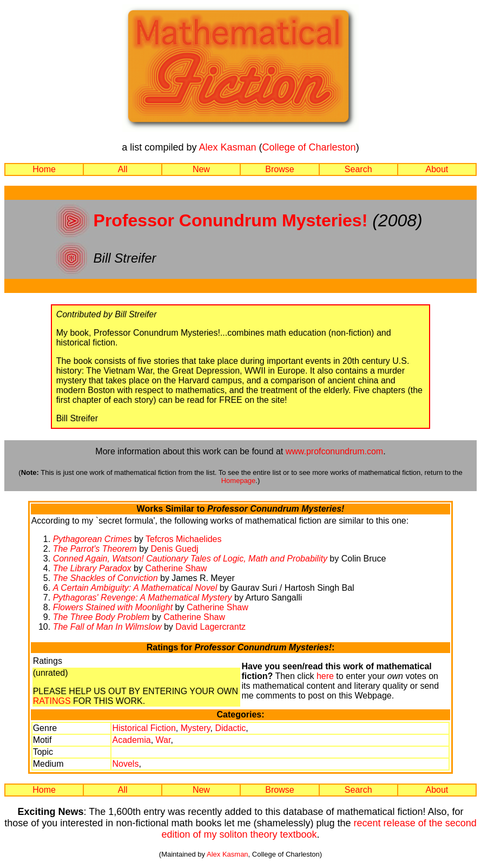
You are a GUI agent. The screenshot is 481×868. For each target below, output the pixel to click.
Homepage (239, 481)
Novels (125, 764)
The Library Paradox (92, 568)
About (437, 169)
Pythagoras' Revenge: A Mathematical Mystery (143, 598)
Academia (131, 740)
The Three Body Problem (101, 617)
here (325, 676)
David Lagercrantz (210, 627)
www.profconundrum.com (335, 451)
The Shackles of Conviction (106, 578)
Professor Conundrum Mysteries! (231, 220)
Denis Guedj (175, 549)
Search (358, 169)
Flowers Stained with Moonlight (113, 607)
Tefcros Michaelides (184, 539)
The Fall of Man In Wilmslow (107, 627)
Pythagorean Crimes (93, 539)
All (123, 169)
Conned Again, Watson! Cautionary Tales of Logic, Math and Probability (190, 559)
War (163, 740)
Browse (279, 169)
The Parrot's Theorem (95, 549)
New (201, 169)
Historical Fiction (144, 728)
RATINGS (52, 701)
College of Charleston (309, 147)
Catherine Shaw (176, 568)
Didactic (230, 728)
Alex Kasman (227, 147)
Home (44, 169)
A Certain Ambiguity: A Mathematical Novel (135, 588)
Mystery (196, 728)
